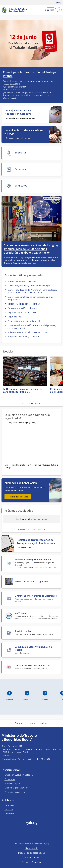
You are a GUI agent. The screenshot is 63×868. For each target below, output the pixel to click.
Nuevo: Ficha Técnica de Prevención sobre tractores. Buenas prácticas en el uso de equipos (32, 291)
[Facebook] (20, 837)
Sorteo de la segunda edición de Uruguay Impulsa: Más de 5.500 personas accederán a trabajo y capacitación (31, 249)
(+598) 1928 (17, 750)
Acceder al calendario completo (31, 529)
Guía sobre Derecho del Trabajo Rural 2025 (28, 332)
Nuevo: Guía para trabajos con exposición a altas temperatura (30, 298)
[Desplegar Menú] (51, 10)
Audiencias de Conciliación (21, 483)
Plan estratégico (12, 784)
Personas (9, 809)
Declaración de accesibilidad (32, 853)
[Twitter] (26, 837)
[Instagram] (44, 837)
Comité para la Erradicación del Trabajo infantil (29, 74)
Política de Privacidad (31, 862)
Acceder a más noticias (32, 403)
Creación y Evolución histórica (19, 775)
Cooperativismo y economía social (24, 321)
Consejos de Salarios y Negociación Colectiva (18, 112)
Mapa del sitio (31, 848)
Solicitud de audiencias (18, 497)
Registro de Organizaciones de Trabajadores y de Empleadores (36, 542)
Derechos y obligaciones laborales (24, 304)
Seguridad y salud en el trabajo (22, 312)
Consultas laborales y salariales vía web (24, 132)
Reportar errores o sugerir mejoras (31, 723)
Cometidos (10, 779)
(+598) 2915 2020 (32, 750)
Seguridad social (15, 317)
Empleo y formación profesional (23, 308)
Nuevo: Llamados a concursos (22, 281)
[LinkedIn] (38, 837)
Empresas (9, 805)
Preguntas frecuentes (15, 792)
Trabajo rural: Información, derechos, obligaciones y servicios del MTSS (32, 327)
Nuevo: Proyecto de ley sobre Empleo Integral (29, 286)
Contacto (6, 756)
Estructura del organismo (17, 788)
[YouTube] (32, 837)
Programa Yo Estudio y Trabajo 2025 (25, 337)
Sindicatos (9, 814)
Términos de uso (31, 857)
